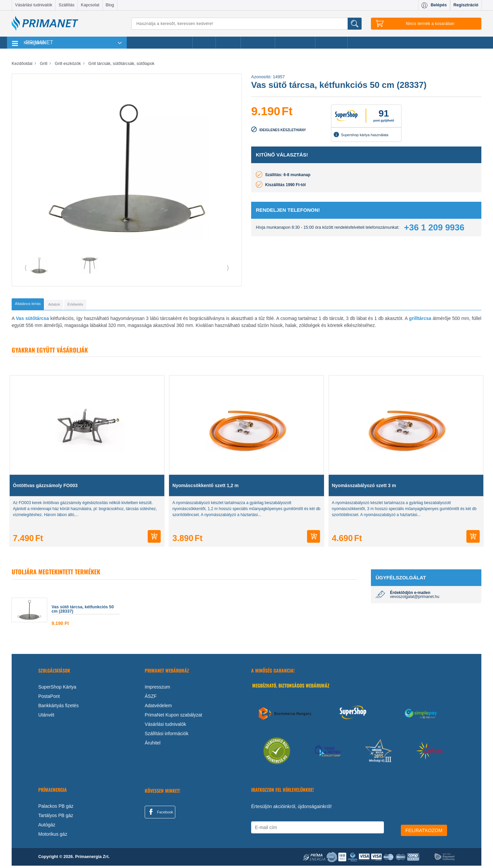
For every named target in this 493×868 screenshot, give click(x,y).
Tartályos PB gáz (56, 818)
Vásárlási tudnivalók (34, 5)
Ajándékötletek (295, 43)
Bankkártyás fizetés (58, 708)
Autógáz (47, 827)
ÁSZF (151, 699)
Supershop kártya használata (361, 135)
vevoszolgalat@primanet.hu (414, 599)
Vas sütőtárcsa (32, 321)
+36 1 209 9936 (434, 227)
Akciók (204, 43)
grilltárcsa (420, 321)
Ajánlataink (331, 43)
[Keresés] (246, 24)
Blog (110, 5)
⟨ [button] (26, 268)
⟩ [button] (228, 268)
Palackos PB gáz (56, 808)
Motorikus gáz (53, 836)
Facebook (160, 814)
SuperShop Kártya (57, 689)
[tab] (38, 305)
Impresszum (157, 689)
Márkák (228, 43)
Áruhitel (153, 745)
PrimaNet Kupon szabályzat (173, 717)
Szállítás (67, 5)
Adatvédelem (158, 708)
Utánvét (46, 717)
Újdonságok (258, 43)
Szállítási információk (167, 736)
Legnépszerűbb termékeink (160, 43)
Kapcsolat (90, 5)
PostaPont (49, 699)
